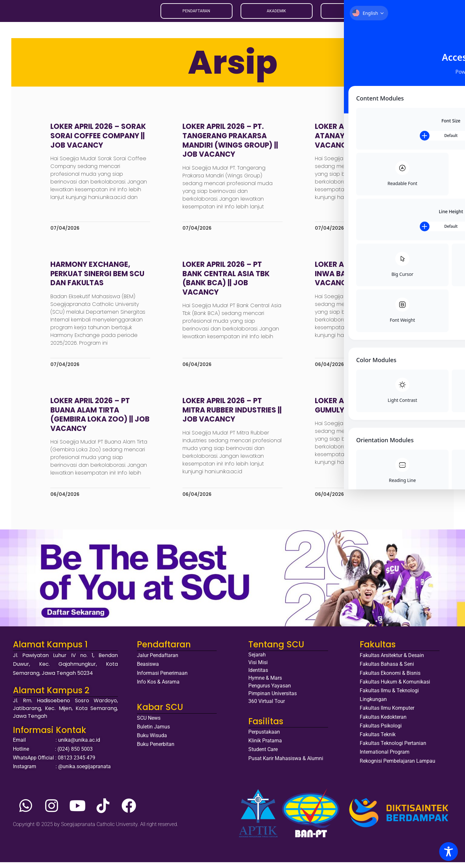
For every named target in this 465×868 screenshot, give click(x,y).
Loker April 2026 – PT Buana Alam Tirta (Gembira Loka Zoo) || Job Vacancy (97, 420)
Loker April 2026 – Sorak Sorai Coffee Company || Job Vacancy (103, 141)
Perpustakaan (264, 737)
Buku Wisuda (152, 741)
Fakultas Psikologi (381, 731)
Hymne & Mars (265, 684)
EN (399, 14)
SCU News (149, 723)
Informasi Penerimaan (162, 679)
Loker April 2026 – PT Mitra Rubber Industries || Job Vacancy (231, 415)
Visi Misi (258, 668)
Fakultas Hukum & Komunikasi (395, 687)
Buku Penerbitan (156, 750)
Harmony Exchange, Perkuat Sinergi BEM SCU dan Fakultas (102, 279)
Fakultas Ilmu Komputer (387, 714)
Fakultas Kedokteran (383, 722)
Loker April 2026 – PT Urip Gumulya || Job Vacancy (362, 411)
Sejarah (257, 660)
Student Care (263, 755)
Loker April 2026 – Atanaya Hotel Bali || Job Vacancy (354, 141)
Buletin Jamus (153, 732)
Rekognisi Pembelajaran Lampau (398, 766)
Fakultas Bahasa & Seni (387, 670)
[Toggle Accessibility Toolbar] (449, 852)
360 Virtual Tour (267, 707)
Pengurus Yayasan (270, 691)
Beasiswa (148, 670)
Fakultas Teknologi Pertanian (393, 749)
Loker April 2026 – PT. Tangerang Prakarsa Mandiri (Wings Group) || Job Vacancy (232, 146)
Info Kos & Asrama (158, 687)
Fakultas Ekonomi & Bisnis (390, 679)
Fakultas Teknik (378, 740)
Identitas (258, 676)
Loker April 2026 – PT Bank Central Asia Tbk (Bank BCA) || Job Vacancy (228, 284)
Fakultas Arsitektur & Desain (392, 661)
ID (406, 14)
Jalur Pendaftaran (158, 661)
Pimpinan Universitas (273, 699)
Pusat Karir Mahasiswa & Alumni (286, 764)
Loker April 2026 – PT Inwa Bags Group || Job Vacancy (358, 279)
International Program (385, 758)
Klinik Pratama (265, 746)
